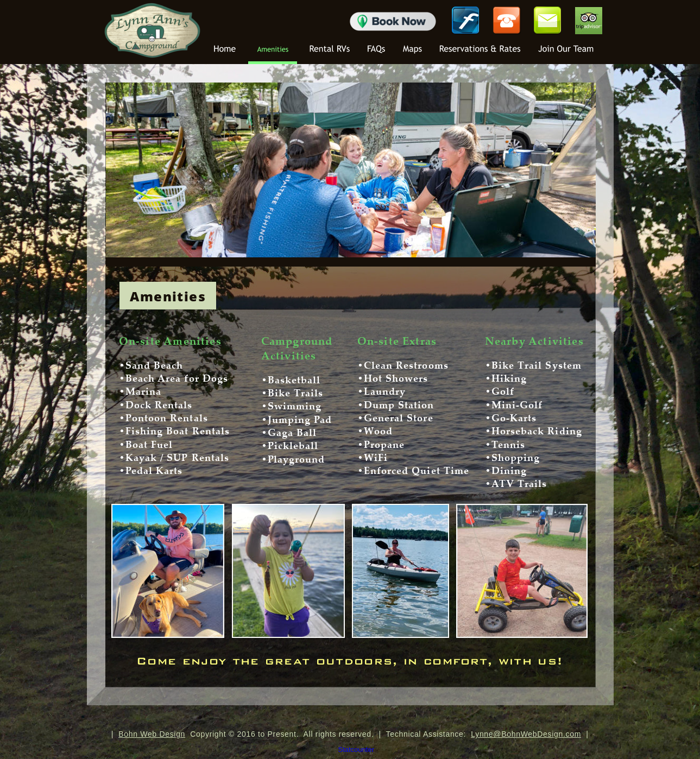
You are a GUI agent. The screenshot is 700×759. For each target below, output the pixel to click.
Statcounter (357, 749)
